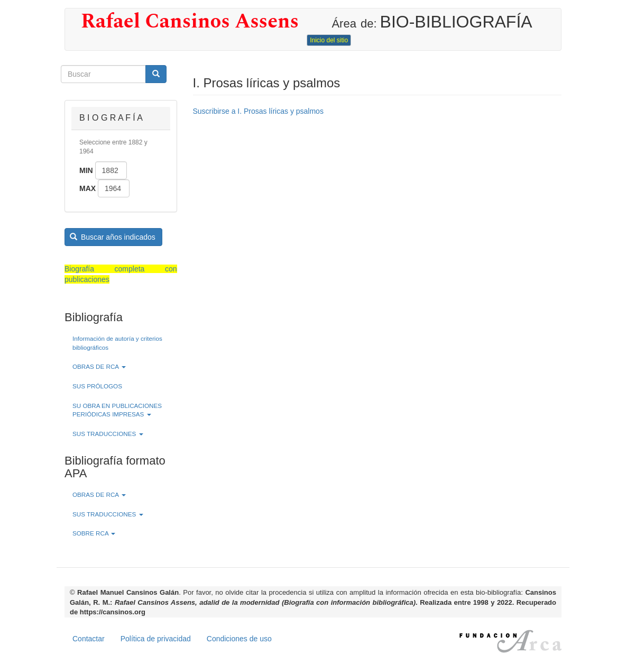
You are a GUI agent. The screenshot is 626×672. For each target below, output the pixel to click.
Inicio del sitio (329, 40)
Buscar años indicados (113, 237)
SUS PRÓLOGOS (97, 386)
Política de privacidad (156, 639)
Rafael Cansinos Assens (190, 22)
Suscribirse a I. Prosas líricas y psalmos (258, 111)
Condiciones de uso (239, 639)
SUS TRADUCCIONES (108, 434)
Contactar (89, 639)
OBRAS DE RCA (99, 366)
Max (88, 188)
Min (86, 170)
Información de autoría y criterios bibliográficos (117, 343)
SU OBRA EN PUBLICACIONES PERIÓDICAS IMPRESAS (117, 410)
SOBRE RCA (94, 533)
